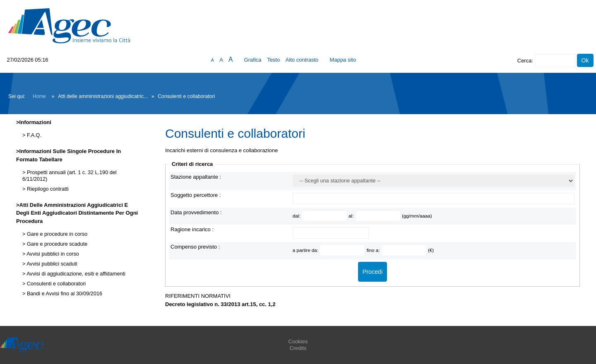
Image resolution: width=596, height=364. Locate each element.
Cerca (525, 61)
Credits (298, 348)
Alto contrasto (302, 60)
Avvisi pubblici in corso (52, 254)
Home (39, 96)
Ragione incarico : (192, 229)
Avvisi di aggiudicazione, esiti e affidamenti (75, 274)
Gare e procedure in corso (56, 234)
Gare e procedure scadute (56, 244)
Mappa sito (343, 60)
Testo (273, 60)
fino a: (374, 250)
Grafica (253, 60)
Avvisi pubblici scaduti (51, 264)
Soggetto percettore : (196, 195)
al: (352, 216)
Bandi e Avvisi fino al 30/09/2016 (64, 294)
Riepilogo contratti (47, 189)
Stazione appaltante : (196, 177)
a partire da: (306, 250)
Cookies (298, 341)
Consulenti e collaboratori (55, 284)
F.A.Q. (33, 135)
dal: (297, 216)
